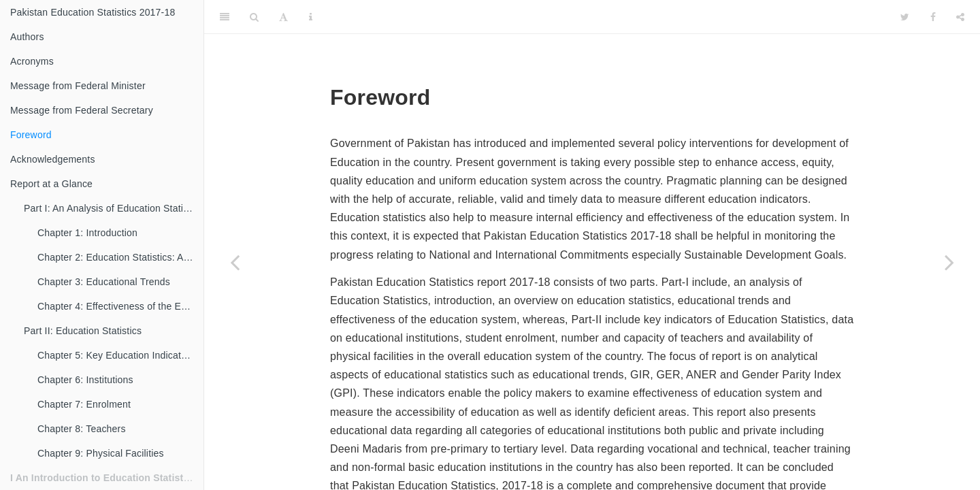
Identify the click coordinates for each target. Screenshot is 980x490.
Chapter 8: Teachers (82, 429)
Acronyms (32, 61)
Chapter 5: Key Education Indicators (116, 355)
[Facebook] (933, 17)
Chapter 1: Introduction (87, 233)
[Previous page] (235, 262)
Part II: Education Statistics (83, 331)
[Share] (960, 17)
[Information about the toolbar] (311, 17)
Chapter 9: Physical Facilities (101, 453)
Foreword (31, 135)
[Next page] (949, 262)
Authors (27, 37)
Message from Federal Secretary (82, 110)
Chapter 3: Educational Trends (104, 282)
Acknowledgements (53, 159)
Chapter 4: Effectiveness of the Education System (120, 306)
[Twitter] (905, 17)
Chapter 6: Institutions (85, 380)
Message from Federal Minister (78, 86)
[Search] (254, 17)
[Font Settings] (283, 17)
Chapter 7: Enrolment (84, 404)
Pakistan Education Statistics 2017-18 (93, 12)
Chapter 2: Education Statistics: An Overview (120, 257)
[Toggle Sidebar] (225, 17)
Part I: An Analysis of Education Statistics (113, 208)
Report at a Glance (51, 184)
